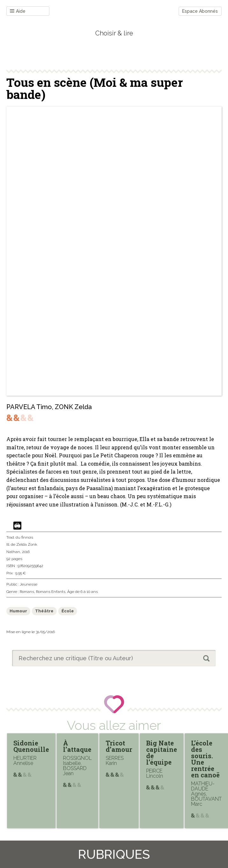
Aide (18, 11)
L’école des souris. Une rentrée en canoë (205, 759)
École (68, 611)
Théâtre (44, 611)
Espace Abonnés (200, 11)
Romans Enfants (51, 592)
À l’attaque (77, 746)
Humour (18, 611)
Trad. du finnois (20, 537)
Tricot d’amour (119, 746)
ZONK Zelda (73, 407)
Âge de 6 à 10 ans (82, 592)
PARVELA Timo (29, 407)
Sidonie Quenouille (31, 746)
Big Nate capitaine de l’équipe (162, 752)
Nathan (13, 552)
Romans (27, 592)
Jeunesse (28, 584)
